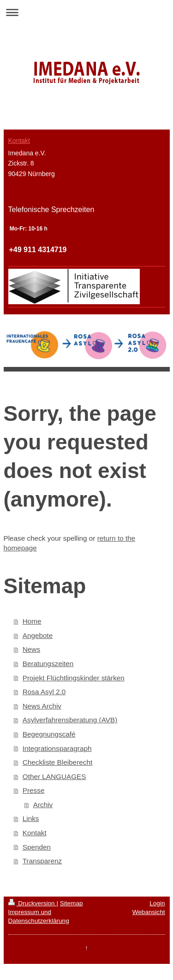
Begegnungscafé (49, 734)
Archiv (43, 805)
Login (157, 903)
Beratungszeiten (48, 664)
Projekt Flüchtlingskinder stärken (74, 678)
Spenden (37, 847)
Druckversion (33, 903)
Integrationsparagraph (57, 748)
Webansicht (149, 912)
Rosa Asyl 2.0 (44, 692)
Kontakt (35, 833)
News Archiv (42, 706)
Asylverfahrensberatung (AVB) (70, 720)
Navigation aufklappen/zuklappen (86, 12)
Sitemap (72, 903)
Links (31, 818)
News (31, 649)
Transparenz (42, 861)
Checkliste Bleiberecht (57, 762)
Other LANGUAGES (54, 776)
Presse (34, 790)
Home (32, 621)
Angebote (38, 635)
